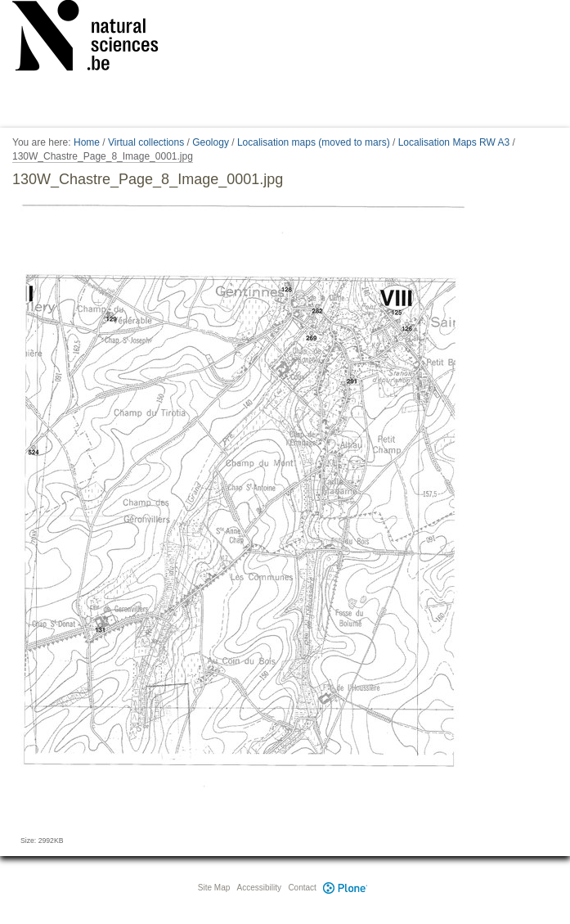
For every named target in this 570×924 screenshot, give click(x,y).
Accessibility (259, 888)
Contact (302, 888)
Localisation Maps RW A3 (454, 142)
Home (87, 142)
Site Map (214, 888)
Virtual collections (146, 142)
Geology (211, 142)
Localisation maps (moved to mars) (314, 142)
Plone (346, 888)
